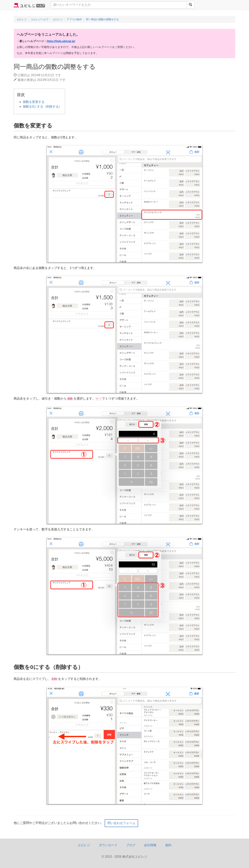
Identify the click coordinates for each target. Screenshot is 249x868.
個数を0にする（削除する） (42, 107)
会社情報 (150, 845)
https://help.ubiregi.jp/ (61, 41)
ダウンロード (108, 845)
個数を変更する (34, 102)
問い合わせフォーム (121, 823)
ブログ (131, 845)
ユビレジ (84, 845)
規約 (168, 845)
